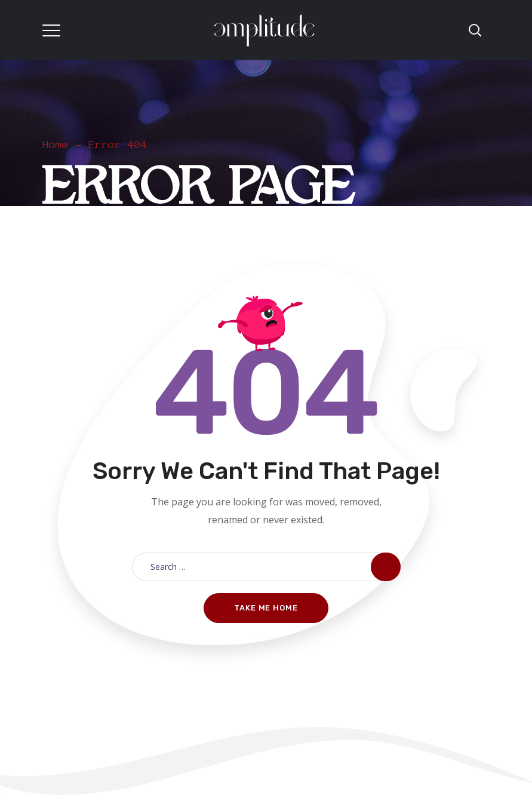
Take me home (266, 608)
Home (56, 145)
